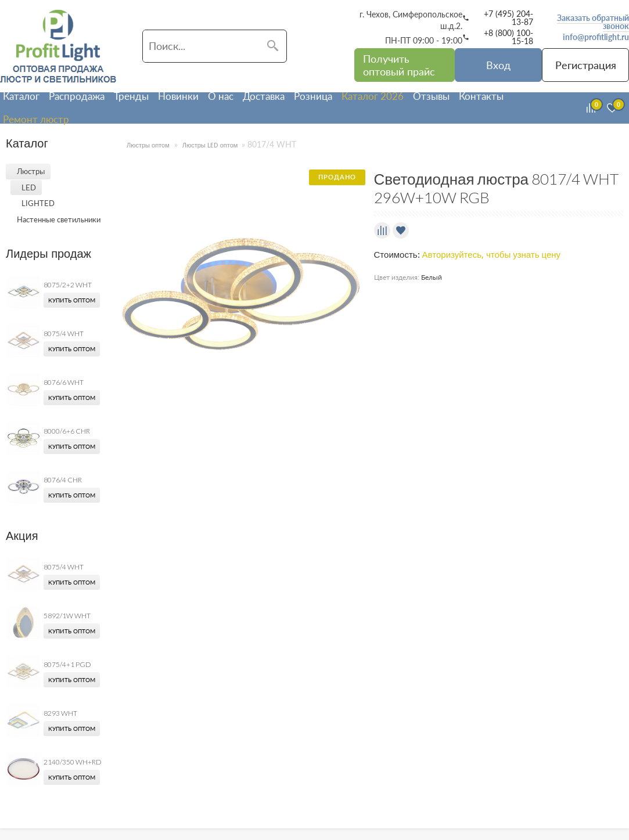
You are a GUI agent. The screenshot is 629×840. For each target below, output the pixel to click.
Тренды (131, 96)
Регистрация (586, 65)
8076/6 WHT (64, 382)
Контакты (481, 96)
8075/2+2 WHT (68, 285)
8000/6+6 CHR (67, 431)
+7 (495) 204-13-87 (508, 18)
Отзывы (431, 96)
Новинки (178, 96)
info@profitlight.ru (596, 37)
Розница (313, 96)
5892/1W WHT (67, 616)
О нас (221, 96)
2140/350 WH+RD (73, 762)
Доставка (264, 96)
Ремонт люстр (36, 119)
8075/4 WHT (64, 334)
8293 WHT (60, 713)
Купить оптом (72, 300)
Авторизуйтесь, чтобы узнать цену (492, 255)
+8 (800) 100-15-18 (508, 37)
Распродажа (77, 96)
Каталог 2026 (373, 96)
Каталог (21, 96)
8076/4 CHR (63, 480)
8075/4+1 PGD (67, 664)
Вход (498, 65)
